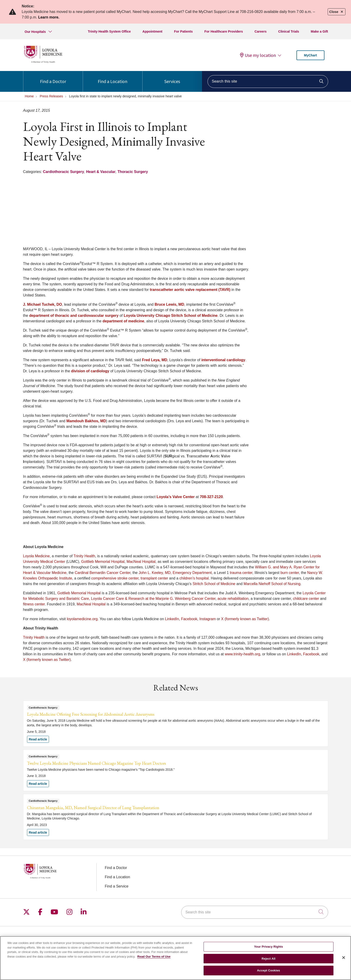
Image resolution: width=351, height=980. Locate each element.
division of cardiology (90, 371)
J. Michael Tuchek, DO (43, 304)
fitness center (34, 604)
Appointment (152, 31)
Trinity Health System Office (109, 31)
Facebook (189, 619)
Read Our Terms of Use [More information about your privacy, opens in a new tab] (154, 957)
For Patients (183, 31)
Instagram (208, 619)
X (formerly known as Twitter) (245, 619)
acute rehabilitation (233, 599)
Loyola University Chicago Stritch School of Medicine (171, 316)
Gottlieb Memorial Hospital (103, 562)
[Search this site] (268, 82)
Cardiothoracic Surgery (64, 172)
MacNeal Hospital (141, 562)
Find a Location (113, 78)
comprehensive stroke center (115, 578)
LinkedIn (172, 619)
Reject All (269, 959)
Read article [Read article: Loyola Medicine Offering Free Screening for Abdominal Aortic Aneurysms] (176, 724)
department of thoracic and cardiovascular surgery (74, 316)
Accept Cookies (268, 971)
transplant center (154, 578)
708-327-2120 (211, 497)
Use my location (258, 55)
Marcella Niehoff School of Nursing (272, 584)
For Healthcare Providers (224, 31)
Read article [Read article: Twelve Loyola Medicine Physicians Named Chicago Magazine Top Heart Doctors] (176, 770)
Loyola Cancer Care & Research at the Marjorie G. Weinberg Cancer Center (153, 599)
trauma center (241, 573)
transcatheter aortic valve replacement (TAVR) (190, 290)
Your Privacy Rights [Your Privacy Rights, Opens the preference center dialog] (269, 948)
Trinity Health (84, 556)
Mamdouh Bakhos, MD (86, 421)
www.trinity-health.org (243, 654)
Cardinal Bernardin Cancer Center (102, 573)
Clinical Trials (289, 31)
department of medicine (123, 321)
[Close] (344, 958)
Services (172, 78)
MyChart (310, 55)
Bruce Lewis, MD (169, 304)
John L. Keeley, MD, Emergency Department (175, 573)
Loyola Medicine (37, 556)
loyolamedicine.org (82, 619)
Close (337, 12)
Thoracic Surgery (133, 172)
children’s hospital (194, 578)
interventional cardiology (223, 360)
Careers (260, 31)
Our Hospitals (35, 32)
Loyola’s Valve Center (176, 497)
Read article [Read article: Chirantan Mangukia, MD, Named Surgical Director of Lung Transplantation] (176, 817)
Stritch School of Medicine (214, 584)
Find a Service (117, 886)
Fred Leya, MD (154, 360)
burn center (290, 573)
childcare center (306, 599)
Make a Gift (319, 31)
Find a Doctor (53, 78)
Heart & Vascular (101, 172)
